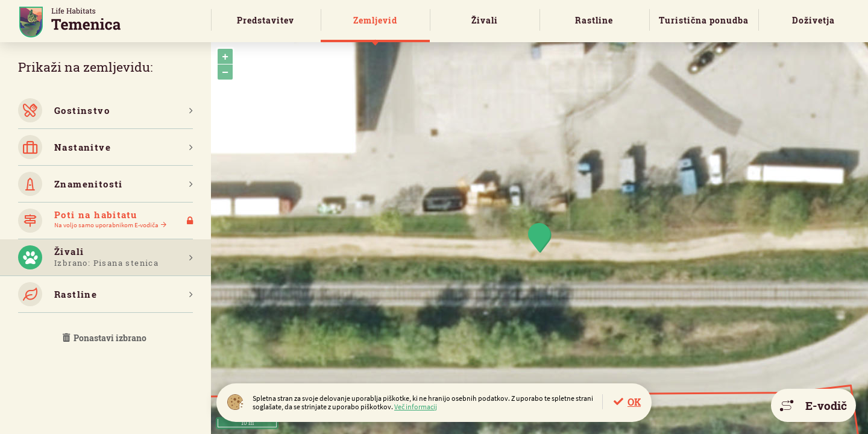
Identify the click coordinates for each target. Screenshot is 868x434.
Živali (485, 20)
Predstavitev (266, 20)
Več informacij (416, 407)
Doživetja (813, 20)
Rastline (594, 20)
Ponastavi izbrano (105, 338)
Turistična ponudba (704, 20)
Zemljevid (375, 20)
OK (634, 402)
